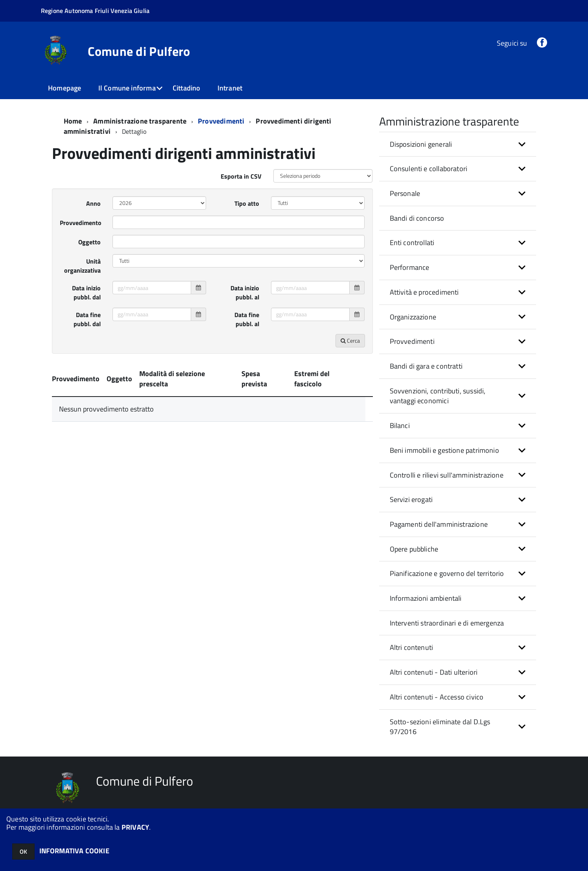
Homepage (65, 88)
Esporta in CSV (241, 176)
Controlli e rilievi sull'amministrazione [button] (447, 475)
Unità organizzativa (82, 266)
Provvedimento (81, 223)
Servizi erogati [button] (411, 499)
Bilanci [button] (400, 425)
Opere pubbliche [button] (414, 549)
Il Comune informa (127, 88)
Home (73, 121)
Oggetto (89, 242)
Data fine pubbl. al (247, 319)
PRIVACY (135, 827)
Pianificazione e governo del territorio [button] (447, 573)
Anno (93, 203)
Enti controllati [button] (412, 243)
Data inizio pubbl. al (245, 292)
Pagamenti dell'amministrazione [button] (439, 524)
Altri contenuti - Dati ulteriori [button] (434, 672)
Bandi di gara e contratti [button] (426, 366)
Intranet (230, 88)
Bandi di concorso (417, 218)
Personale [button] (405, 193)
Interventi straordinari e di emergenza (447, 623)
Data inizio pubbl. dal (86, 292)
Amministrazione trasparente (140, 121)
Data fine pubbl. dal (87, 319)
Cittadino (187, 88)
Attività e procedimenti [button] (424, 292)
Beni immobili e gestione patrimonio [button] (444, 450)
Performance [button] (410, 267)
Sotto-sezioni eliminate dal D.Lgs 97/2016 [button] (440, 727)
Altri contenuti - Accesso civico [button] (437, 697)
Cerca (350, 340)
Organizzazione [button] (413, 317)
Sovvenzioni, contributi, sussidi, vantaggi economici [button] (438, 396)
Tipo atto (247, 203)
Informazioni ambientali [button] (426, 598)
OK (23, 852)
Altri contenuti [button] (412, 647)
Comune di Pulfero (139, 51)
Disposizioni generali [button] (421, 144)
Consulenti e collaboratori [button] (429, 169)
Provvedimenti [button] (412, 341)
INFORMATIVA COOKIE (74, 851)
